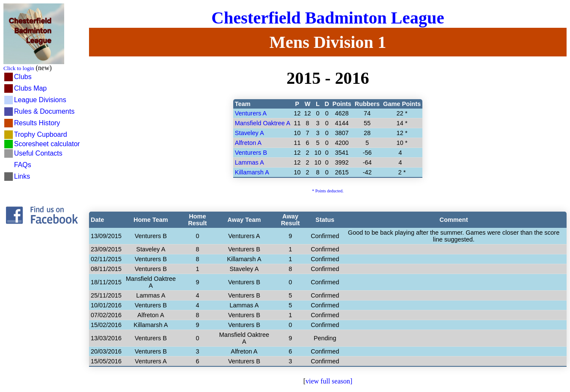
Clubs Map (30, 88)
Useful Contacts (38, 153)
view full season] (329, 381)
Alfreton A (248, 143)
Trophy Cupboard (41, 134)
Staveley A (249, 133)
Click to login (19, 68)
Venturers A (251, 113)
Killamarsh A (252, 172)
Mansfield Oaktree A (263, 123)
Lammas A (249, 162)
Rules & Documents (44, 111)
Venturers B (251, 153)
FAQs (23, 165)
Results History (37, 123)
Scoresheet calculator (47, 144)
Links (22, 176)
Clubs (23, 77)
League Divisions (40, 100)
